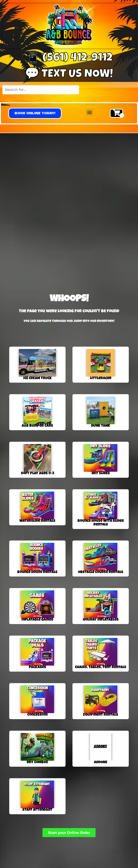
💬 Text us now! (69, 75)
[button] (35, 113)
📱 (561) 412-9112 (69, 59)
